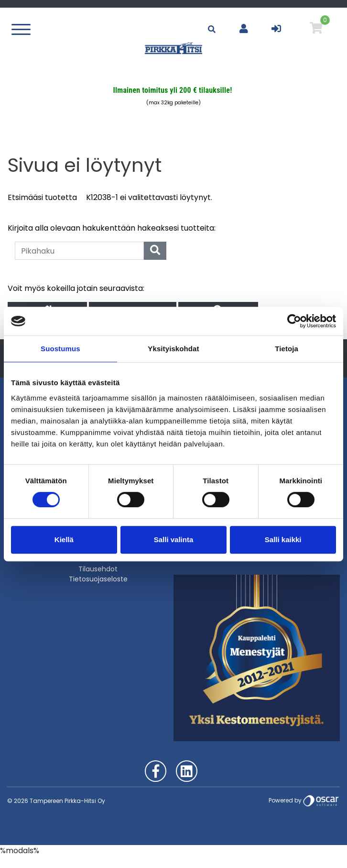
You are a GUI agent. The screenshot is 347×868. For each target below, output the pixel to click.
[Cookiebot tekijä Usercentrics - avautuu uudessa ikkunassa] (294, 321)
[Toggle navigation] (23, 29)
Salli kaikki (283, 540)
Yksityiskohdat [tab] (173, 349)
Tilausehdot (98, 569)
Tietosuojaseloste (98, 579)
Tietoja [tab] (287, 349)
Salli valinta (174, 540)
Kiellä (64, 540)
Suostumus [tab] (60, 349)
